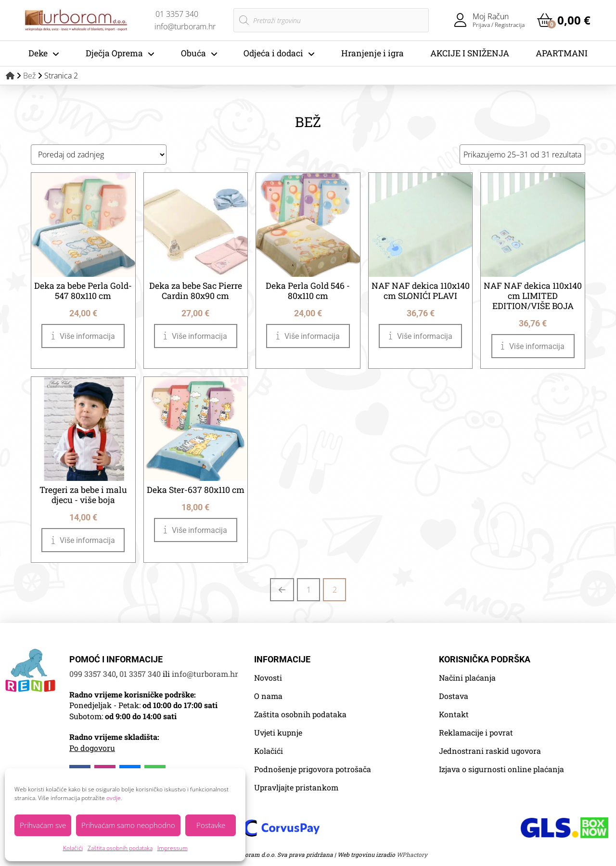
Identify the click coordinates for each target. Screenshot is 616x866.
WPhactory (412, 854)
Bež (29, 76)
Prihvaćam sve (43, 825)
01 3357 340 (140, 674)
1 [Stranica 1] (309, 590)
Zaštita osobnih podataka (120, 848)
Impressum (173, 848)
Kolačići (73, 848)
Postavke (211, 825)
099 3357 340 (93, 674)
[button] (564, 20)
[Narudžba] (99, 155)
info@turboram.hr (205, 674)
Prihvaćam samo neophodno (128, 825)
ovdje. (114, 798)
